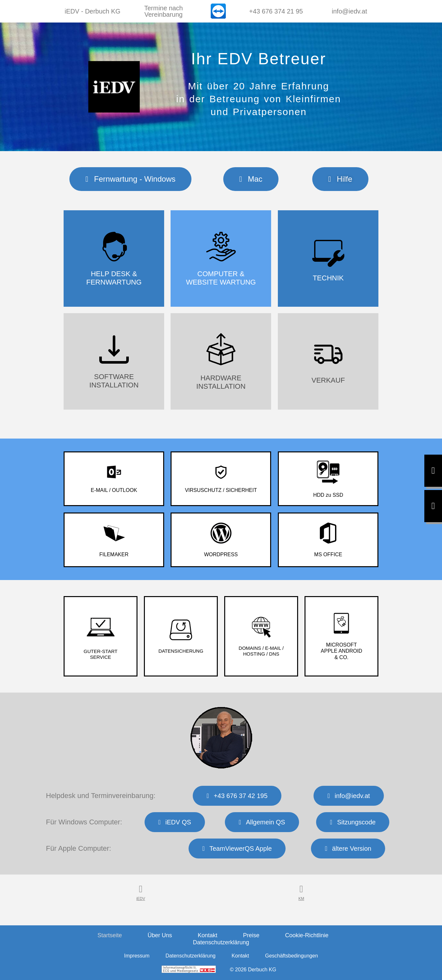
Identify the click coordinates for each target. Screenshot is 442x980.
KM (301, 899)
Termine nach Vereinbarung (164, 11)
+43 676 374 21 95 (276, 11)
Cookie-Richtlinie (307, 935)
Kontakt (207, 935)
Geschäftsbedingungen (292, 956)
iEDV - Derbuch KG (92, 11)
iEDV (141, 899)
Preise (251, 935)
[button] (340, 179)
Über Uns (160, 935)
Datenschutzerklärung (221, 942)
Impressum (137, 956)
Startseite (110, 935)
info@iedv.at (349, 11)
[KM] (301, 889)
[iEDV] (141, 889)
